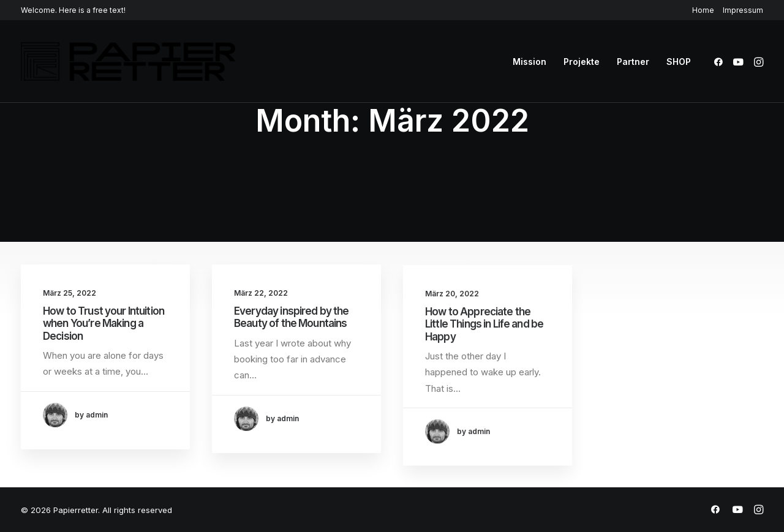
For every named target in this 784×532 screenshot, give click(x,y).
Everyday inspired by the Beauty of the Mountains (292, 318)
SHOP (679, 62)
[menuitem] (705, 10)
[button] (721, 62)
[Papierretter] (128, 62)
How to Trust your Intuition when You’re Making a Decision (104, 324)
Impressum (743, 10)
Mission (530, 62)
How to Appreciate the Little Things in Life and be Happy (484, 334)
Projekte (582, 62)
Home (703, 10)
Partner (633, 62)
